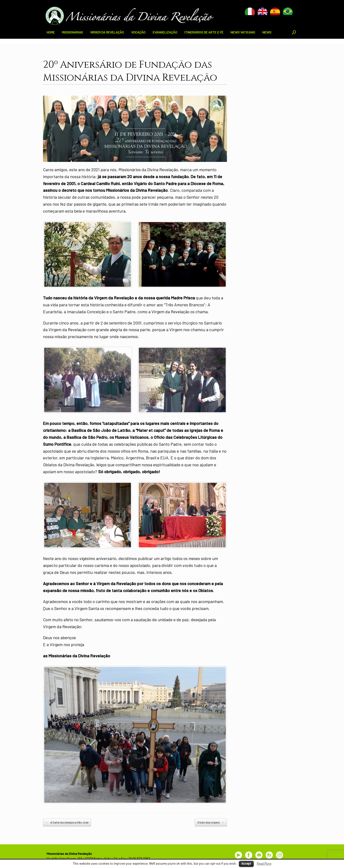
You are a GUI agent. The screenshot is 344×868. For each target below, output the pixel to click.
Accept (246, 863)
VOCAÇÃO (138, 32)
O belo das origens (211, 823)
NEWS (267, 32)
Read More (264, 863)
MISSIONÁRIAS (72, 32)
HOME (51, 32)
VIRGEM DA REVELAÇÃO (107, 32)
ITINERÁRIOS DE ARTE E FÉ (204, 32)
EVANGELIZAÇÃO (165, 32)
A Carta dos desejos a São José (67, 823)
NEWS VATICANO (243, 32)
